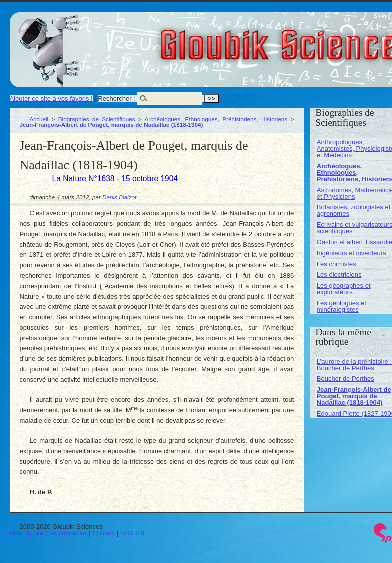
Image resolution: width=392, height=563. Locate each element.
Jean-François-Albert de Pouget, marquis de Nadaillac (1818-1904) (354, 396)
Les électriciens (339, 275)
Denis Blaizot (119, 197)
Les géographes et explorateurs (344, 289)
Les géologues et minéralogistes (341, 306)
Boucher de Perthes (345, 378)
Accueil (39, 119)
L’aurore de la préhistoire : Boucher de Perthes (354, 365)
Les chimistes (336, 264)
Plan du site (27, 533)
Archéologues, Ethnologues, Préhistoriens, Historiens (216, 119)
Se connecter (68, 533)
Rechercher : (116, 99)
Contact (104, 533)
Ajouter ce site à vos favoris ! (51, 99)
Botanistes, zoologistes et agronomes (353, 210)
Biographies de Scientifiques (97, 119)
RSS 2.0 (132, 533)
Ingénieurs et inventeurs (351, 253)
